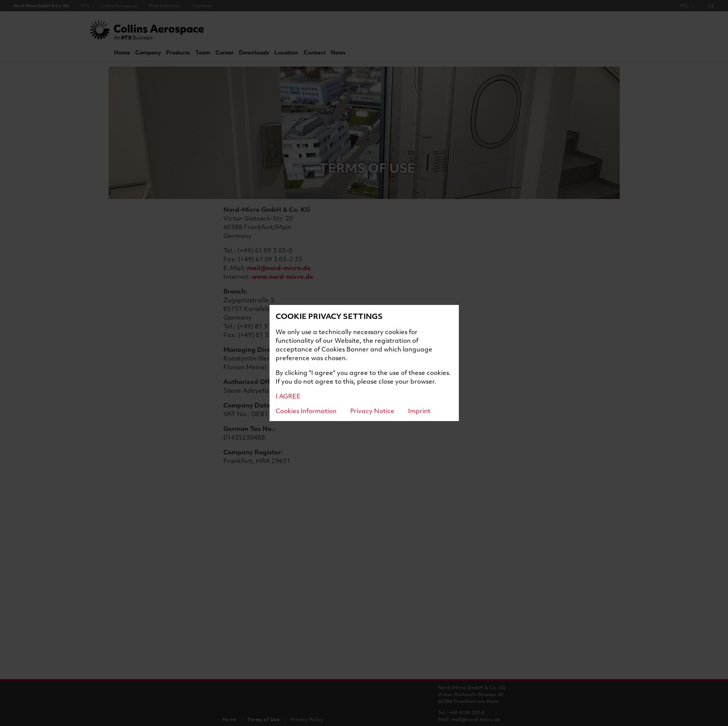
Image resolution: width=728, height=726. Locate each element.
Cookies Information (306, 411)
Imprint (419, 411)
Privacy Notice (372, 411)
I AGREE (288, 396)
